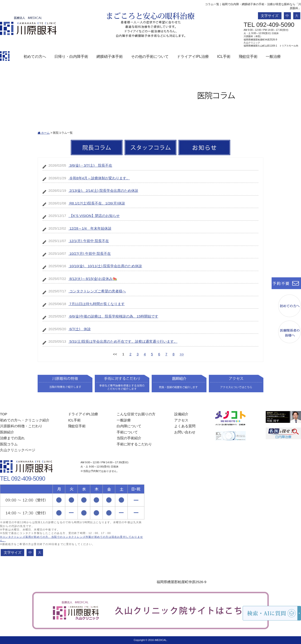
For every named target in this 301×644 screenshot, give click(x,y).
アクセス (181, 420)
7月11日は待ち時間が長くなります (97, 304)
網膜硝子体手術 (110, 57)
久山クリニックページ (18, 450)
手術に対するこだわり (134, 444)
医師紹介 (7, 432)
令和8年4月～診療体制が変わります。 (99, 178)
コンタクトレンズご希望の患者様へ (97, 291)
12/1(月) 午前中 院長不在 (89, 241)
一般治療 (273, 57)
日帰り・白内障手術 (71, 57)
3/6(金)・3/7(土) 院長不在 (90, 165)
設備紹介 (181, 414)
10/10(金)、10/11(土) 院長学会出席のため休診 (105, 266)
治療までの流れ (12, 438)
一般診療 (124, 420)
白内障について (129, 426)
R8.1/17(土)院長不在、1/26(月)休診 (97, 203)
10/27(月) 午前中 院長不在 (90, 253)
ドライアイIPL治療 (193, 57)
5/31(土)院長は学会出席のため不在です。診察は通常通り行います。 (123, 341)
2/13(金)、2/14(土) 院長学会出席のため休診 (103, 190)
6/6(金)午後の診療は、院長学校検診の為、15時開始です (113, 316)
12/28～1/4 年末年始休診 (90, 228)
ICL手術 (224, 57)
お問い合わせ (185, 432)
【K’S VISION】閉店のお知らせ (94, 216)
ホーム (44, 133)
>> (182, 354)
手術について (127, 432)
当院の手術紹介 (129, 438)
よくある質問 (185, 426)
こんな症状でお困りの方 (136, 414)
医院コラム (9, 444)
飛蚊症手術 (248, 57)
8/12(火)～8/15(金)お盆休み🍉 (93, 279)
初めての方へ (35, 57)
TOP (4, 414)
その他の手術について (150, 57)
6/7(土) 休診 (80, 329)
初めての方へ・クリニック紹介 (25, 420)
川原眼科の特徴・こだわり (21, 426)
